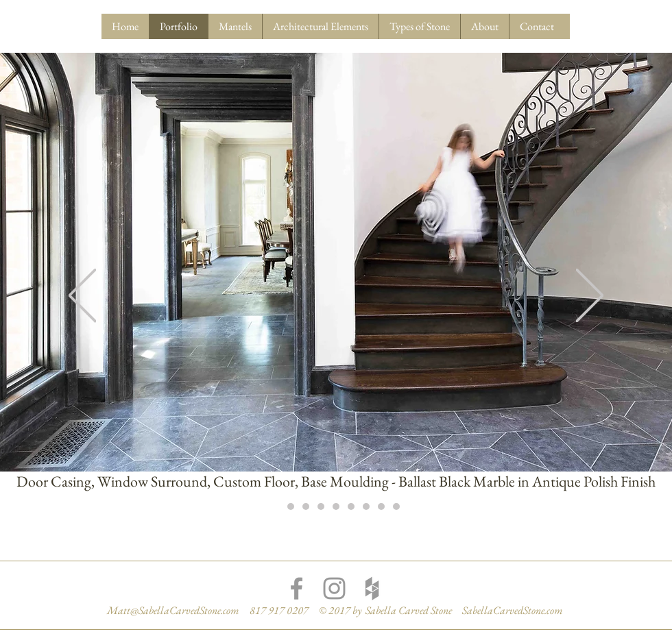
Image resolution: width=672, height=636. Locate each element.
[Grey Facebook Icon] (297, 588)
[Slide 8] (381, 506)
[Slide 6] (351, 506)
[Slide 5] (336, 506)
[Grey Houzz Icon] (372, 588)
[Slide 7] (366, 506)
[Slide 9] (396, 506)
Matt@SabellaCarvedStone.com (173, 610)
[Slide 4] (321, 506)
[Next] (590, 296)
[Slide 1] (276, 506)
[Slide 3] (306, 506)
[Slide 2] (291, 506)
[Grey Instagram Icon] (334, 588)
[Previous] (82, 296)
